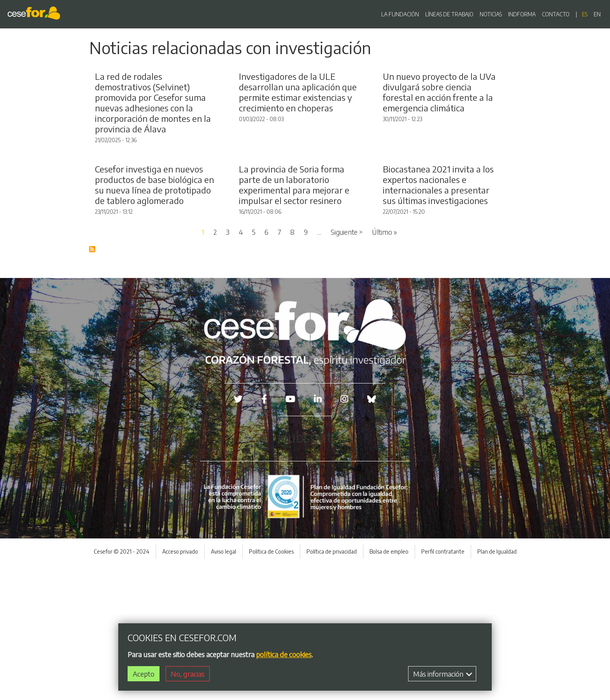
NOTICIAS (491, 14)
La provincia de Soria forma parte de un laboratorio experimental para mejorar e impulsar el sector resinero (294, 320)
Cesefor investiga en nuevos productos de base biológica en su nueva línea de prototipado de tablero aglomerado (154, 320)
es (585, 14)
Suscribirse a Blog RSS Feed (93, 385)
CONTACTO (556, 14)
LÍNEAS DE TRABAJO (449, 14)
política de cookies (284, 654)
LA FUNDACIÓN (400, 14)
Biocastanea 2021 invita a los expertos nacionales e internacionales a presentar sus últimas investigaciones (438, 320)
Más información (443, 674)
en (597, 14)
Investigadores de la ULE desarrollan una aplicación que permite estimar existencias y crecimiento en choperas (298, 160)
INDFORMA (522, 14)
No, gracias (188, 674)
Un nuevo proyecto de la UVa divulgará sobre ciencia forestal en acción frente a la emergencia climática (439, 160)
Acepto (144, 674)
